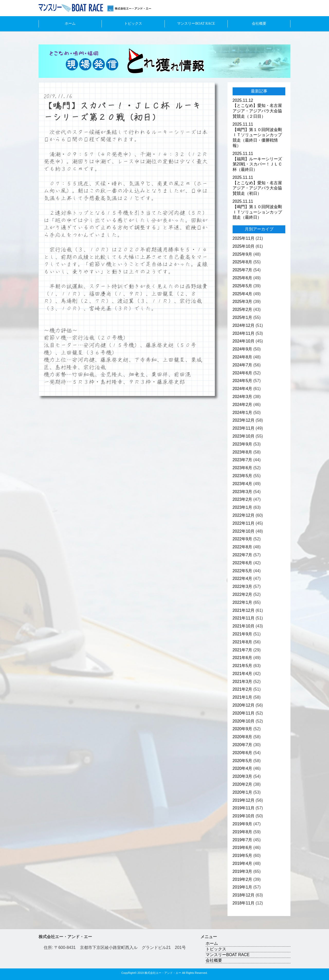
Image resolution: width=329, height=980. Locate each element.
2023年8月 (243, 452)
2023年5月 (243, 476)
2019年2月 (243, 879)
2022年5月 (243, 571)
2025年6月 (243, 278)
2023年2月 (243, 499)
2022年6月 (243, 563)
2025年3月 (243, 302)
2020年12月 (244, 705)
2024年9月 (243, 349)
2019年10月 (244, 816)
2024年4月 (243, 389)
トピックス (133, 24)
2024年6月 (243, 373)
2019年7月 (243, 840)
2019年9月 (243, 824)
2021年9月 (243, 634)
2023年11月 (244, 428)
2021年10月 (244, 626)
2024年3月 (243, 397)
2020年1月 (243, 792)
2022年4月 (243, 579)
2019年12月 (244, 800)
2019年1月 (243, 887)
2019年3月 (243, 871)
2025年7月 (243, 270)
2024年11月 (244, 333)
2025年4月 (243, 294)
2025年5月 (243, 286)
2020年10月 (244, 721)
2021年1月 (243, 697)
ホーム (70, 24)
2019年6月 (243, 848)
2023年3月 (243, 492)
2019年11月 (244, 808)
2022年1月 (243, 602)
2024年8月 (243, 357)
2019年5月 (243, 856)
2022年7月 (243, 555)
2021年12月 (244, 610)
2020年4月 (243, 768)
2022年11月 (244, 523)
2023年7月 (243, 460)
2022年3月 (243, 586)
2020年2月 (243, 784)
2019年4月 (243, 863)
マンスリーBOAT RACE (196, 24)
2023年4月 (243, 484)
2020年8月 (243, 737)
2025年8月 (243, 262)
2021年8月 (243, 642)
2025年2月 (243, 309)
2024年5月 (243, 381)
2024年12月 (244, 325)
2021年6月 (243, 658)
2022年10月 (244, 531)
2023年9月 (243, 444)
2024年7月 (243, 365)
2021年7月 (243, 650)
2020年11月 (244, 713)
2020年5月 (243, 761)
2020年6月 (243, 753)
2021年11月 (244, 618)
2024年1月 (243, 413)
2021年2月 (243, 689)
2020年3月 (243, 776)
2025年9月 (243, 254)
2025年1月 (243, 317)
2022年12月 (244, 515)
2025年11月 (244, 238)
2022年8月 (243, 547)
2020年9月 (243, 729)
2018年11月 (244, 903)
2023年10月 (244, 436)
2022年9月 (243, 539)
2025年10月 (244, 246)
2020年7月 (243, 745)
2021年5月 (243, 666)
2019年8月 (243, 832)
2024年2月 (243, 405)
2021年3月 (243, 682)
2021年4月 (243, 674)
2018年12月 (244, 895)
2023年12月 (244, 420)
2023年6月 (243, 468)
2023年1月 (243, 507)
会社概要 (259, 24)
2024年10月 (244, 341)
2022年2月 (243, 594)
